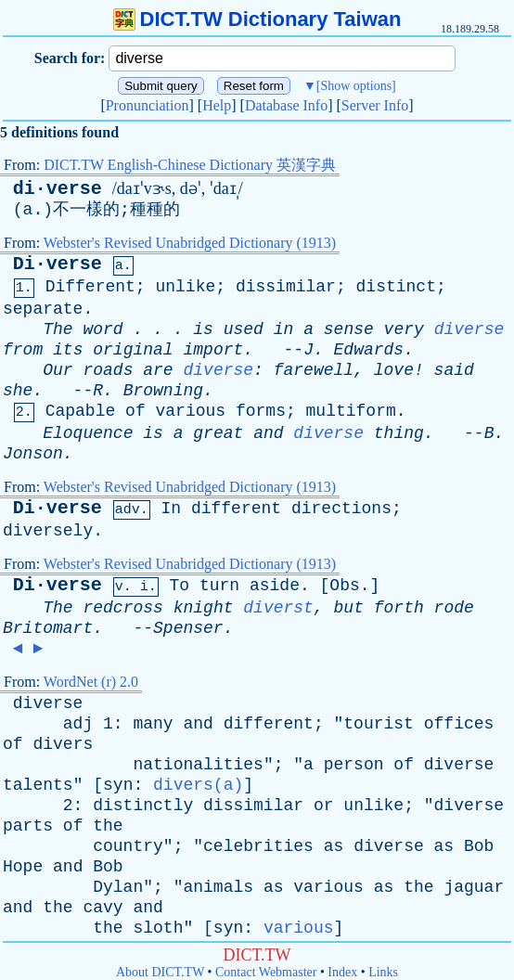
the (108, 826)
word (103, 329)
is (203, 329)
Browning (163, 391)
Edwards (369, 350)
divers (63, 744)
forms (261, 411)
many (153, 724)
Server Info (375, 105)
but (349, 608)
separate (43, 309)
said (454, 370)
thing (399, 433)
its (68, 350)
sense (349, 329)
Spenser (188, 628)
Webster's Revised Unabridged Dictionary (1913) (190, 243)
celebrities (258, 846)
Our (58, 370)
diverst (278, 608)
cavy (103, 908)
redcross (122, 608)
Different (90, 287)
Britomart (48, 628)
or (324, 806)
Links (383, 972)
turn (219, 586)
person (354, 765)
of (135, 411)
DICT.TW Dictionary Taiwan (257, 19)
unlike (185, 287)
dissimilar (286, 287)
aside (275, 586)
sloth (158, 928)
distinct (396, 287)
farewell (314, 370)
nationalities (198, 765)
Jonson (33, 454)
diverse (469, 329)
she (18, 391)
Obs (344, 586)
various (191, 411)
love (394, 370)
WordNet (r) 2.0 (91, 682)
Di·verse (58, 264)
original (133, 350)
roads (108, 370)
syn (118, 785)
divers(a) (198, 785)
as (334, 846)
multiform (351, 411)
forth (399, 608)
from (23, 350)
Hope (23, 867)
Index (342, 972)
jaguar (474, 887)
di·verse (58, 189)
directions (341, 509)
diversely (48, 531)
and (268, 433)
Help (217, 105)
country (128, 846)
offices (459, 724)
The (58, 329)
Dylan (118, 887)
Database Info (286, 105)
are (158, 370)
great (218, 433)
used (244, 329)
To (179, 586)
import (213, 350)
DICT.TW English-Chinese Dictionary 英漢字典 (190, 165)
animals (218, 887)
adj (78, 724)
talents (38, 785)
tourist (379, 724)
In (171, 509)
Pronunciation (148, 105)
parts (28, 826)
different (236, 509)
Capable (81, 411)
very (404, 329)
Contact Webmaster (266, 972)
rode (454, 608)
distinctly (143, 806)
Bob (479, 846)
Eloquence (88, 433)
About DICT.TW (160, 972)
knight (204, 608)
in (284, 329)
